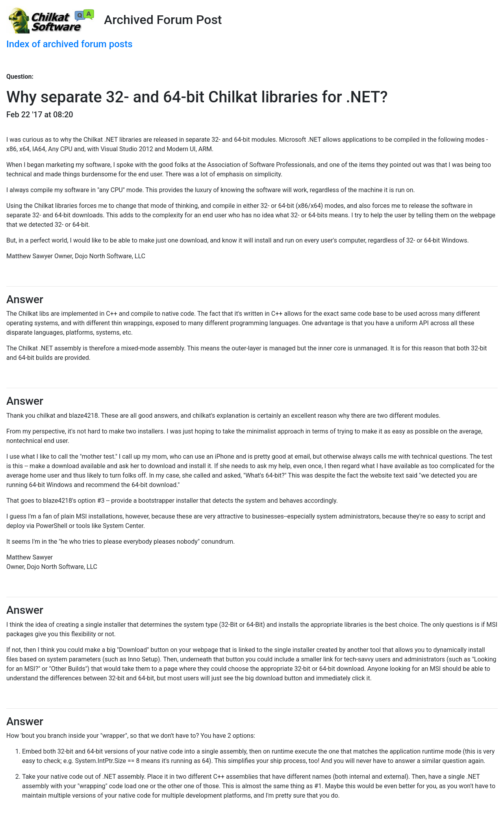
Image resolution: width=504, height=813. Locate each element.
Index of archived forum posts (69, 44)
